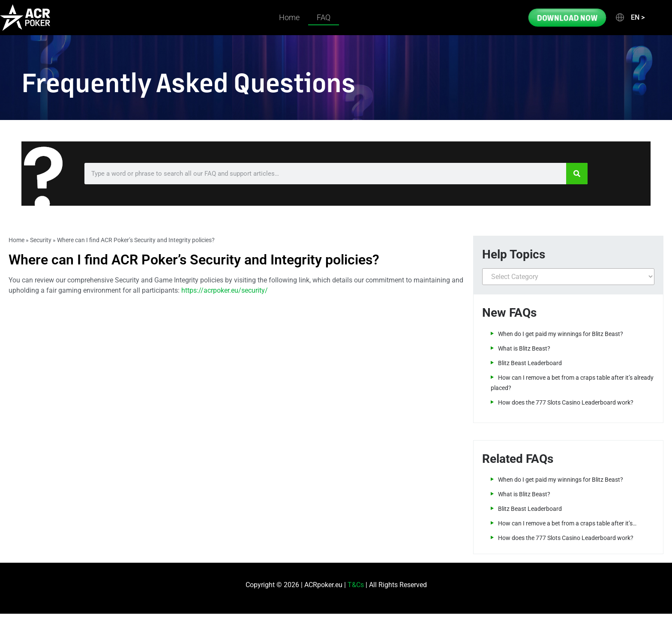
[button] (630, 18)
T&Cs (356, 585)
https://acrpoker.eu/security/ (225, 290)
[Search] (577, 174)
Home (289, 17)
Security (41, 240)
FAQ (324, 17)
